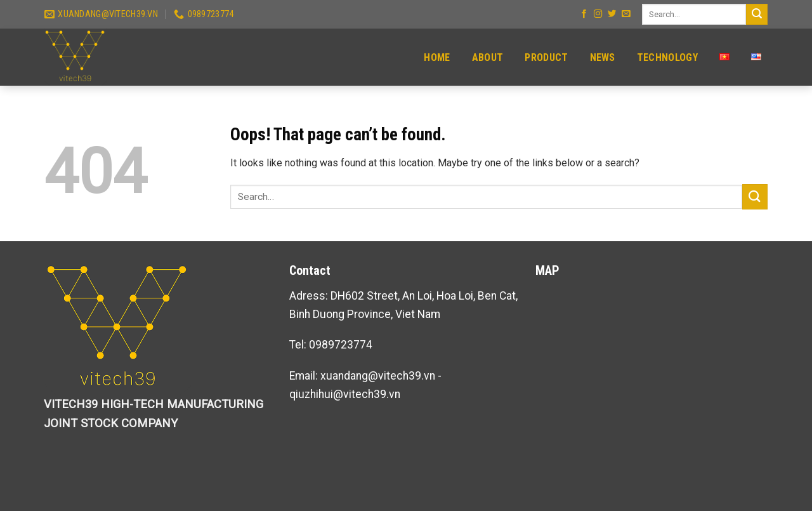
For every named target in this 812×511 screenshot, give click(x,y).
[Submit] (757, 14)
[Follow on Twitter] (612, 14)
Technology (667, 57)
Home (437, 57)
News (603, 57)
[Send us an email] (626, 14)
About (488, 57)
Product (546, 57)
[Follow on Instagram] (598, 14)
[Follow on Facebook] (584, 14)
